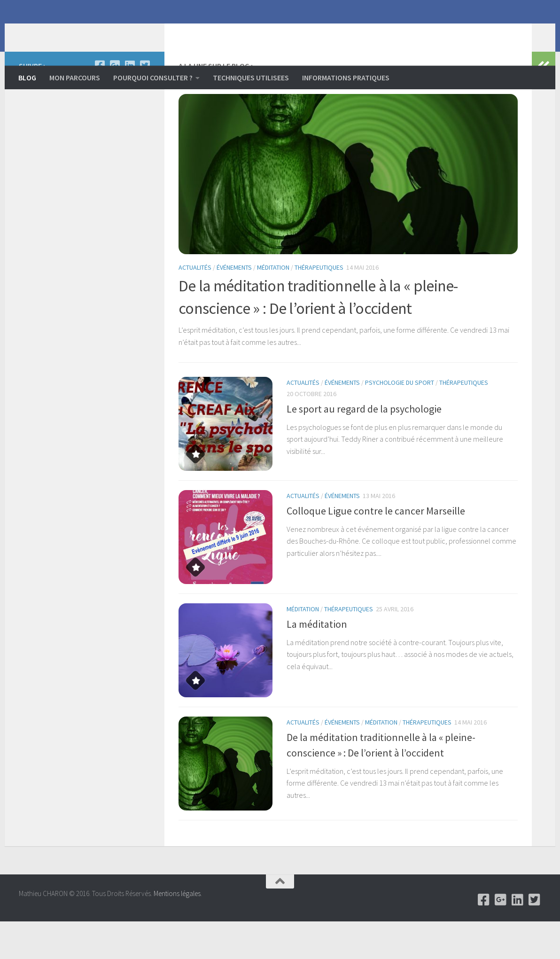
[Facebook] (100, 103)
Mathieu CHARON (90, 32)
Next (510, 117)
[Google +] (115, 103)
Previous (492, 117)
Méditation (273, 305)
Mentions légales (177, 932)
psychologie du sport (400, 421)
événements (234, 305)
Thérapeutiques (319, 305)
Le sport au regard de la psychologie (364, 447)
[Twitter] (145, 103)
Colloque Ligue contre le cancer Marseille (376, 549)
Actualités (195, 305)
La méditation (317, 662)
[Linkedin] (130, 103)
